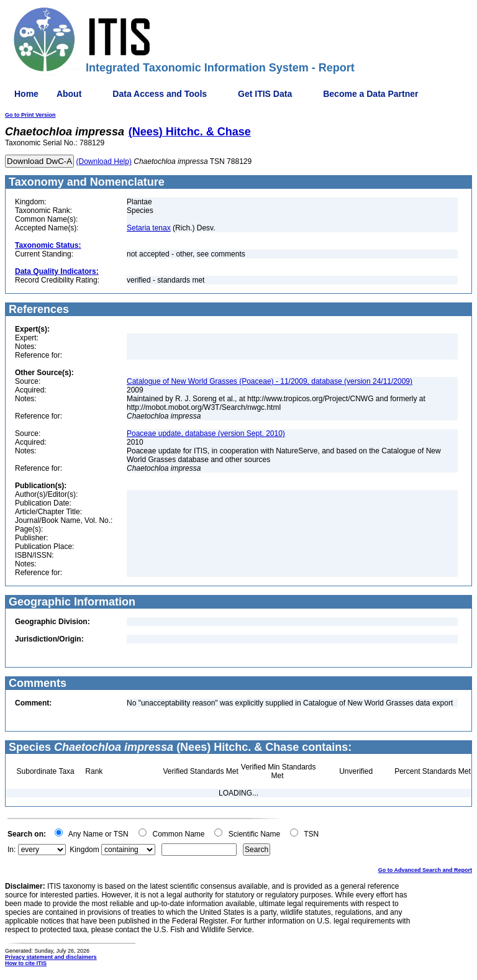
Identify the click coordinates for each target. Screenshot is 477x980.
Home (26, 94)
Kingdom (84, 850)
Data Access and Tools (160, 94)
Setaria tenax (149, 228)
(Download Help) (104, 161)
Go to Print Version (30, 115)
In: (11, 850)
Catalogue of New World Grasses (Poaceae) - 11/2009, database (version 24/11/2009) (270, 381)
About (69, 94)
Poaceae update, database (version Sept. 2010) (206, 433)
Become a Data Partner (370, 94)
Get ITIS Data (265, 94)
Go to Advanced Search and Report (425, 870)
